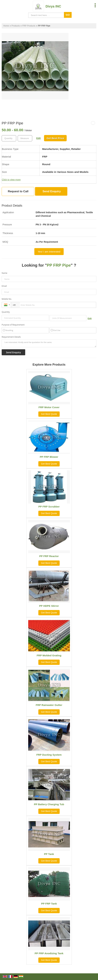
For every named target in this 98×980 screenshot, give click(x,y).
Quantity (6, 312)
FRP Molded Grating (49, 655)
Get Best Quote (49, 414)
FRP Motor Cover (49, 407)
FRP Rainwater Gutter (49, 705)
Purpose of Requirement (13, 325)
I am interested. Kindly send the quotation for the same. (49, 343)
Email (4, 286)
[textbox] (25, 138)
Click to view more (11, 180)
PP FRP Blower (49, 457)
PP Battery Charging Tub (49, 804)
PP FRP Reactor (49, 556)
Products (16, 26)
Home (6, 26)
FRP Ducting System (49, 755)
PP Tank (49, 854)
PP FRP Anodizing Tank (49, 953)
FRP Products (29, 26)
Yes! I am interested (49, 252)
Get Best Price (55, 138)
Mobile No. (7, 299)
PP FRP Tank (49, 904)
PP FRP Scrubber (49, 507)
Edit (39, 138)
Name (5, 273)
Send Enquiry (52, 191)
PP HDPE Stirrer (49, 606)
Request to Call (18, 191)
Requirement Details (11, 337)
